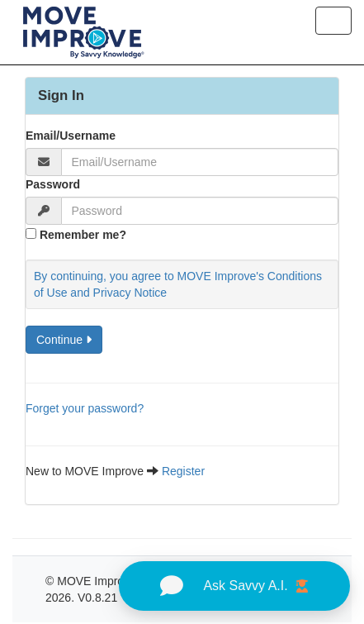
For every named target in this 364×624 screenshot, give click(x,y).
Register (183, 471)
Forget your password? (85, 408)
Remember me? (83, 235)
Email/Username (71, 136)
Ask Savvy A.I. (234, 586)
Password (53, 184)
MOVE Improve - (102, 581)
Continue (64, 340)
